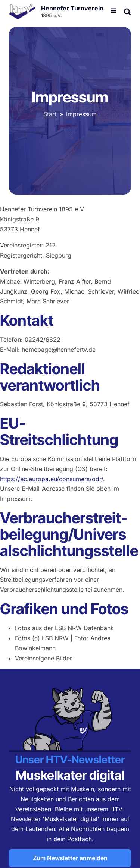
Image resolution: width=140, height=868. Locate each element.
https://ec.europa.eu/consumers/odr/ (52, 479)
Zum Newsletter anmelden (70, 858)
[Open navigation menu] (113, 12)
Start (50, 114)
